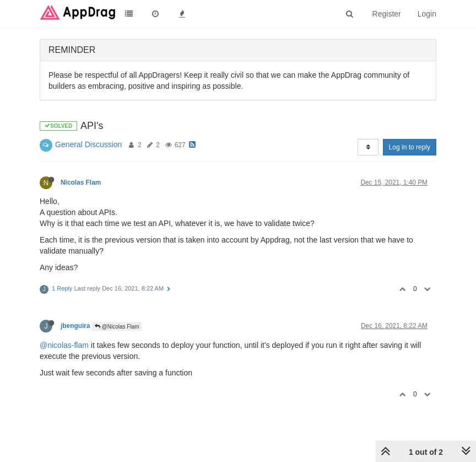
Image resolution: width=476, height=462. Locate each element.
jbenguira (75, 326)
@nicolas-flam (64, 345)
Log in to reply (410, 147)
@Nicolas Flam (117, 327)
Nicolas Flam (81, 182)
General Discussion (88, 144)
